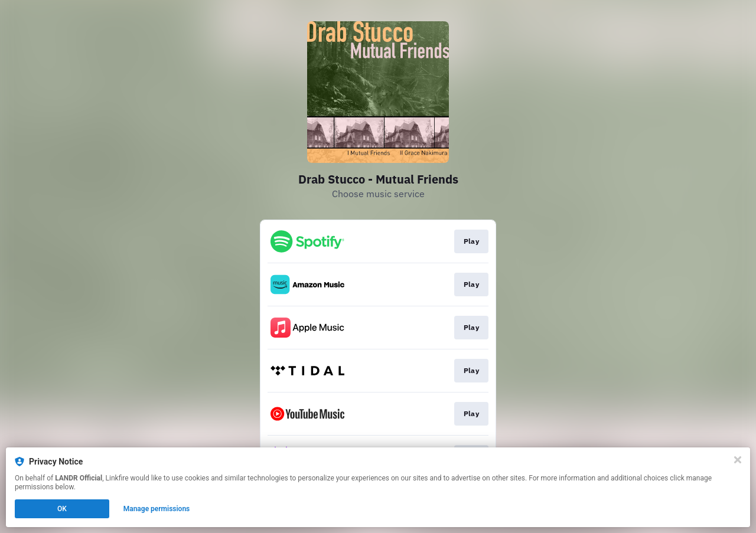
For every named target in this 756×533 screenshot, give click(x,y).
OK (62, 509)
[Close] (738, 460)
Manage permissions (157, 509)
